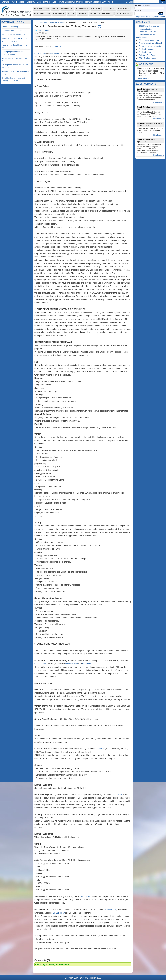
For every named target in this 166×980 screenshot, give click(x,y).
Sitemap (5, 2)
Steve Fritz (100, 749)
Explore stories (150, 58)
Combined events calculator (150, 46)
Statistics (82, 9)
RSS (141, 58)
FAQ (13, 2)
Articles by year (145, 52)
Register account (158, 17)
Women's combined (101, 14)
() (100, 26)
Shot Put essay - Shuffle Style (14, 34)
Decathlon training (57, 22)
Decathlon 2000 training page (14, 31)
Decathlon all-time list (147, 32)
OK (163, 2)
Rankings (67, 9)
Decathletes (123, 14)
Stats (71, 14)
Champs (96, 9)
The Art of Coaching (10, 27)
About (111, 2)
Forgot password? (142, 17)
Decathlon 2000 (41, 22)
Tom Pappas (111, 910)
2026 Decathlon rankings (149, 26)
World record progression (149, 40)
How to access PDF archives (70, 2)
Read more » (143, 78)
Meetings (109, 9)
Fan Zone (151, 55)
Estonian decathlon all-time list (151, 43)
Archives (124, 9)
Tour (55, 9)
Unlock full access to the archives (41, 2)
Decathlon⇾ (41, 9)
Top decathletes (145, 29)
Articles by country (146, 49)
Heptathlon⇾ (42, 14)
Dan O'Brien (117, 795)
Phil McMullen (72, 664)
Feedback (21, 2)
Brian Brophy (59, 913)
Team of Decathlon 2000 (96, 2)
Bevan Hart (55, 53)
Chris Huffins (43, 31)
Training (142, 55)
